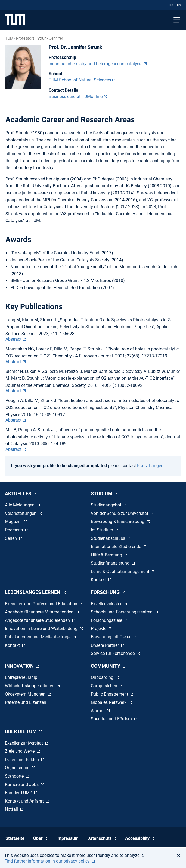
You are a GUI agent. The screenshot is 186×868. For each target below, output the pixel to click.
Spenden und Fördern (112, 719)
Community (106, 666)
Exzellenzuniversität (24, 743)
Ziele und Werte (20, 751)
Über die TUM (21, 731)
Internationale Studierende (117, 547)
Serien (11, 538)
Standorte (15, 776)
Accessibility (137, 838)
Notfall (12, 809)
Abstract (13, 339)
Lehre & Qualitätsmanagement (121, 571)
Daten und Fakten (22, 760)
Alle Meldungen (20, 505)
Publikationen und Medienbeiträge (38, 637)
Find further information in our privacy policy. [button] (47, 861)
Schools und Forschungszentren (122, 612)
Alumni (98, 711)
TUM (9, 38)
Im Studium (103, 530)
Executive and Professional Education (42, 604)
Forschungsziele (107, 620)
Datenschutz (99, 838)
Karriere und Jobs (22, 785)
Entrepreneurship (22, 677)
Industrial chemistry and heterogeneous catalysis (96, 64)
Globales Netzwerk (109, 702)
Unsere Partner (105, 645)
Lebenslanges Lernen (33, 592)
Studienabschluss (108, 538)
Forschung (106, 592)
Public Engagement (110, 694)
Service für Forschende (113, 653)
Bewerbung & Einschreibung (118, 522)
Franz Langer (150, 466)
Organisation (18, 768)
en (179, 5)
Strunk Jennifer (50, 38)
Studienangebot (107, 505)
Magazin (14, 522)
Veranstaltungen (21, 513)
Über (38, 838)
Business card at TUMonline (76, 96)
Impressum (67, 838)
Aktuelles (19, 494)
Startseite (15, 838)
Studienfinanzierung (111, 563)
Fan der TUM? (19, 793)
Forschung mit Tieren (112, 637)
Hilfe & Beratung (107, 555)
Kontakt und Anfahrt (25, 801)
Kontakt (99, 580)
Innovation (20, 666)
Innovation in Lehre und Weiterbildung (42, 628)
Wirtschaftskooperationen (30, 686)
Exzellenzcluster (107, 604)
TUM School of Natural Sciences (80, 80)
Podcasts (14, 530)
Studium (102, 494)
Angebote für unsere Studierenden (38, 620)
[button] (180, 856)
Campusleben (105, 686)
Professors (25, 38)
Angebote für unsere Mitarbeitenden (40, 612)
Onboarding (103, 677)
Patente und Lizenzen (26, 702)
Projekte (99, 628)
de (171, 5)
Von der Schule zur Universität (120, 513)
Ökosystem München (26, 694)
